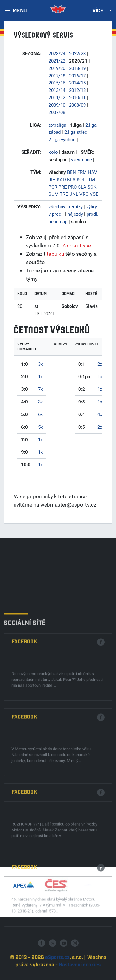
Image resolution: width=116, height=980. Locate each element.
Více (98, 11)
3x (40, 364)
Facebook (24, 734)
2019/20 (57, 68)
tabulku (55, 254)
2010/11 (77, 97)
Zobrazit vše (77, 245)
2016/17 (77, 76)
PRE (63, 187)
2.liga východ (62, 139)
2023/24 (57, 53)
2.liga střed (76, 132)
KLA (71, 179)
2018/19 (77, 68)
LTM (91, 179)
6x (40, 414)
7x (40, 389)
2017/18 (57, 76)
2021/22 (57, 61)
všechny (57, 206)
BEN (72, 172)
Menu (20, 11)
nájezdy (75, 214)
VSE (94, 194)
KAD (61, 179)
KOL (81, 179)
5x (40, 427)
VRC (84, 194)
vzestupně (82, 159)
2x (100, 364)
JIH (52, 179)
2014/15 (77, 83)
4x (100, 414)
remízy (76, 206)
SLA (82, 187)
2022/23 (77, 53)
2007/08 (57, 112)
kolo (53, 152)
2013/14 (57, 90)
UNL (74, 194)
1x (40, 376)
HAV (92, 172)
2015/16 (57, 83)
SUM (54, 194)
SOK (92, 187)
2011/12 (57, 97)
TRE (64, 194)
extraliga (57, 125)
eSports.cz (57, 973)
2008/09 (77, 105)
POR (53, 187)
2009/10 (57, 105)
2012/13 (77, 90)
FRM (82, 172)
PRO (72, 187)
